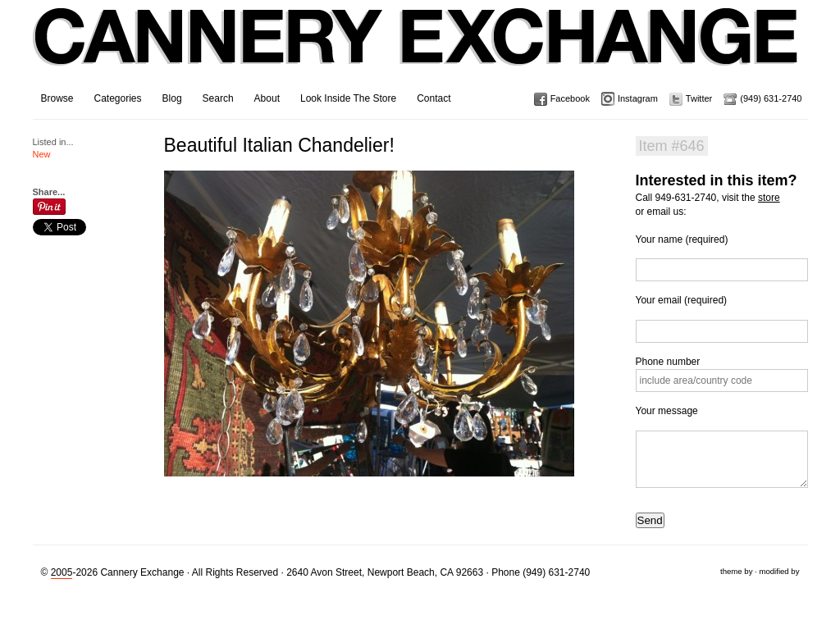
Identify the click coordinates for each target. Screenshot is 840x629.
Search (218, 98)
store (769, 198)
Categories (118, 98)
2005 (62, 572)
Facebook (570, 98)
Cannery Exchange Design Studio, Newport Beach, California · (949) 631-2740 (416, 49)
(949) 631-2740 (771, 98)
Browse (57, 98)
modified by (779, 571)
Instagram (638, 98)
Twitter (699, 98)
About (267, 98)
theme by (736, 571)
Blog (172, 98)
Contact (434, 98)
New (42, 154)
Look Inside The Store (348, 98)
